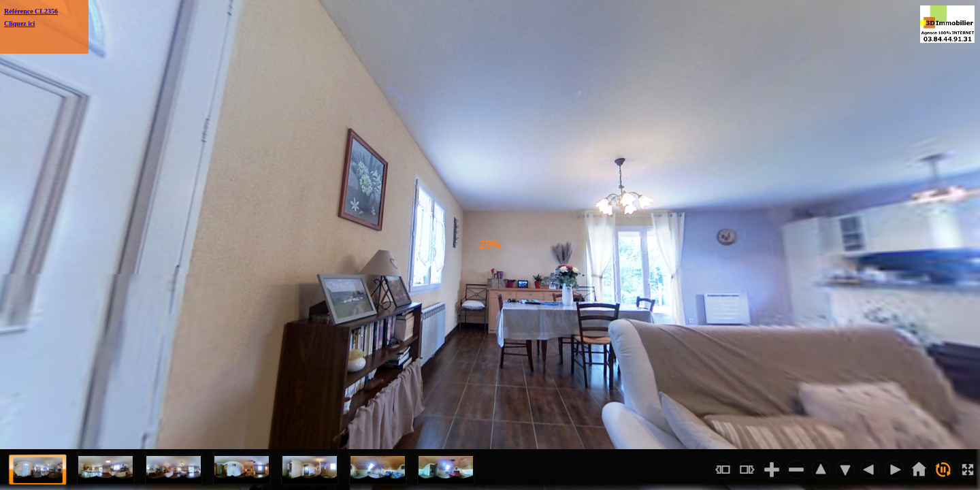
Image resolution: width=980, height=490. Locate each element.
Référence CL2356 (31, 11)
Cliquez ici (19, 23)
